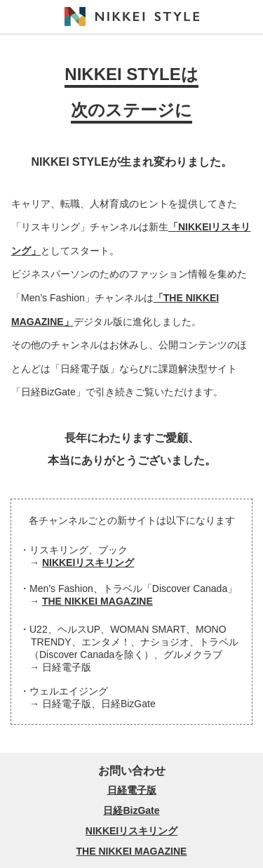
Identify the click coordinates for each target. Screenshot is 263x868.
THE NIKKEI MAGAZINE (97, 601)
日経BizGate (131, 810)
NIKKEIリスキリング (88, 563)
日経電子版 (132, 790)
